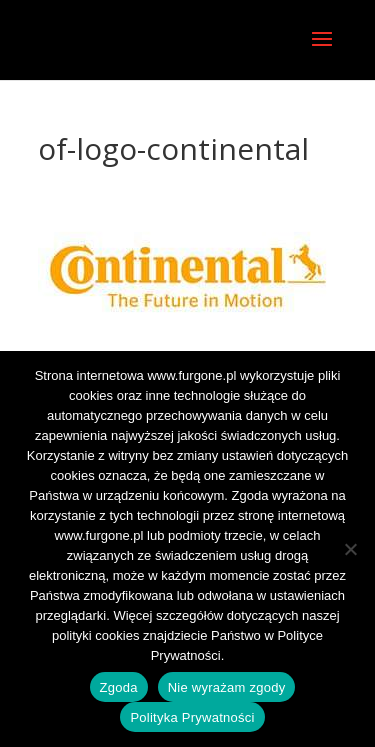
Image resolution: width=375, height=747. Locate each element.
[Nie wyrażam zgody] (350, 549)
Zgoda (119, 687)
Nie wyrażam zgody (227, 687)
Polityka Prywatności (192, 717)
